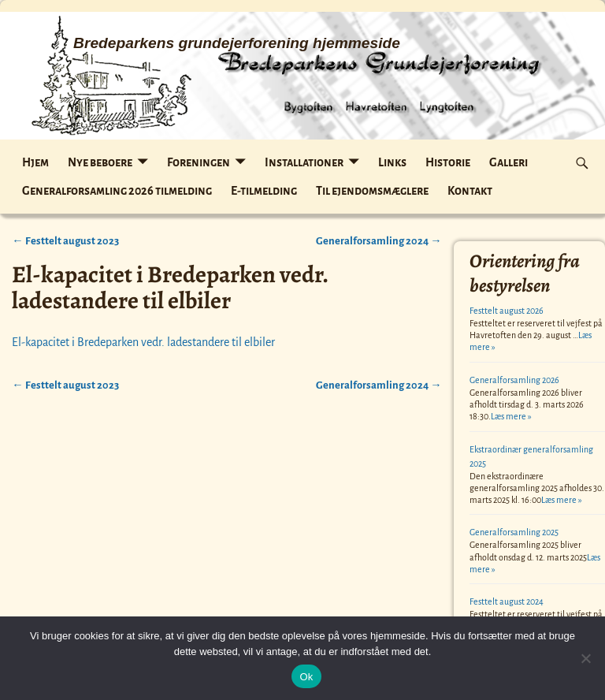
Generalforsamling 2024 (379, 241)
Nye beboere (100, 162)
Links (392, 162)
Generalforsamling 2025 (514, 532)
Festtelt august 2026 (507, 311)
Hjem (35, 162)
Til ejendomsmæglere (372, 191)
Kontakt (470, 191)
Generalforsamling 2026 (514, 380)
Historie (448, 162)
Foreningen (199, 162)
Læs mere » (511, 416)
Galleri (508, 162)
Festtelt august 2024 (507, 601)
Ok (306, 677)
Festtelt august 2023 (65, 241)
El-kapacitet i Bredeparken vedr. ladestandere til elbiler (143, 342)
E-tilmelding (264, 191)
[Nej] (585, 658)
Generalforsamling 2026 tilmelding (117, 191)
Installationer (304, 162)
